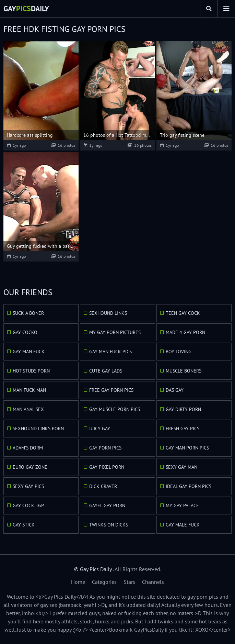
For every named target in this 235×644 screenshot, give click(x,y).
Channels (153, 582)
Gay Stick (24, 525)
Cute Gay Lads (106, 371)
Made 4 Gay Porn (185, 332)
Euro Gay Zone (30, 467)
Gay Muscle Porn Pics (115, 409)
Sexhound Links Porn (38, 429)
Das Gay (175, 390)
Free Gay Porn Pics (111, 390)
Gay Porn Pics (105, 448)
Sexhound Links (108, 313)
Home (78, 582)
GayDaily (26, 9)
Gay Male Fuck (183, 525)
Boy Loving (179, 352)
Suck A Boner (28, 313)
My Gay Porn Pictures (115, 332)
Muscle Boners (184, 371)
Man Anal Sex (28, 409)
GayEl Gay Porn (107, 506)
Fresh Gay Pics (183, 429)
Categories (104, 582)
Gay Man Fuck (29, 352)
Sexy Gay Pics (28, 486)
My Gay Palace (182, 506)
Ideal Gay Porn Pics (189, 486)
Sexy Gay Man (181, 467)
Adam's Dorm (28, 448)
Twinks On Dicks (109, 525)
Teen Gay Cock (183, 313)
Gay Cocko (25, 332)
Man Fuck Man (29, 390)
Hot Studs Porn (31, 371)
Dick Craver (103, 486)
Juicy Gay (100, 429)
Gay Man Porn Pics (187, 448)
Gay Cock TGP (28, 506)
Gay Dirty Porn (183, 409)
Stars (129, 582)
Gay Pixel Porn (107, 467)
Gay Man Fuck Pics (110, 352)
